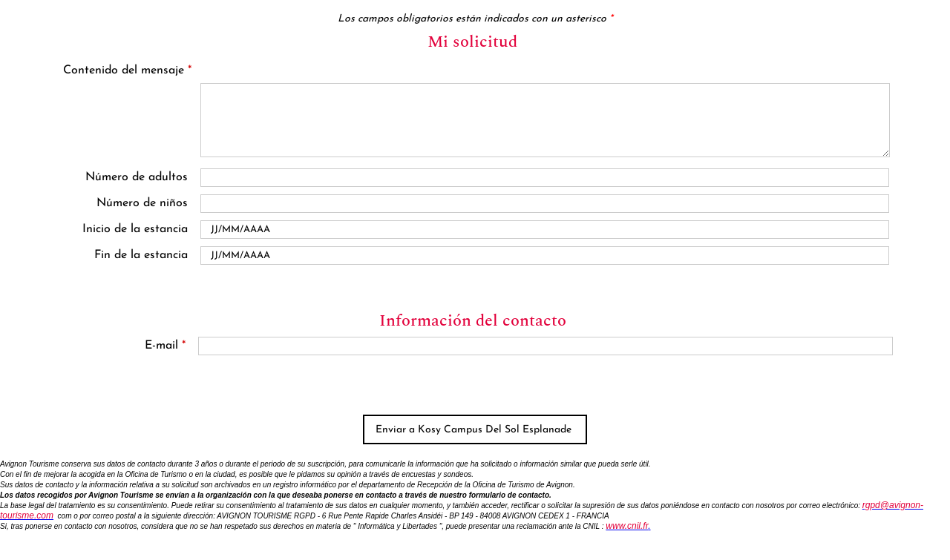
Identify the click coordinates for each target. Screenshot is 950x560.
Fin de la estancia (141, 255)
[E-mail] (545, 346)
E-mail (165, 346)
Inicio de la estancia (135, 229)
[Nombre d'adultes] (545, 178)
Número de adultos (137, 177)
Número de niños (142, 203)
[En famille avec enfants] (545, 204)
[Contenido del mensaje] (545, 120)
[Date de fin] (545, 256)
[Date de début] (545, 230)
